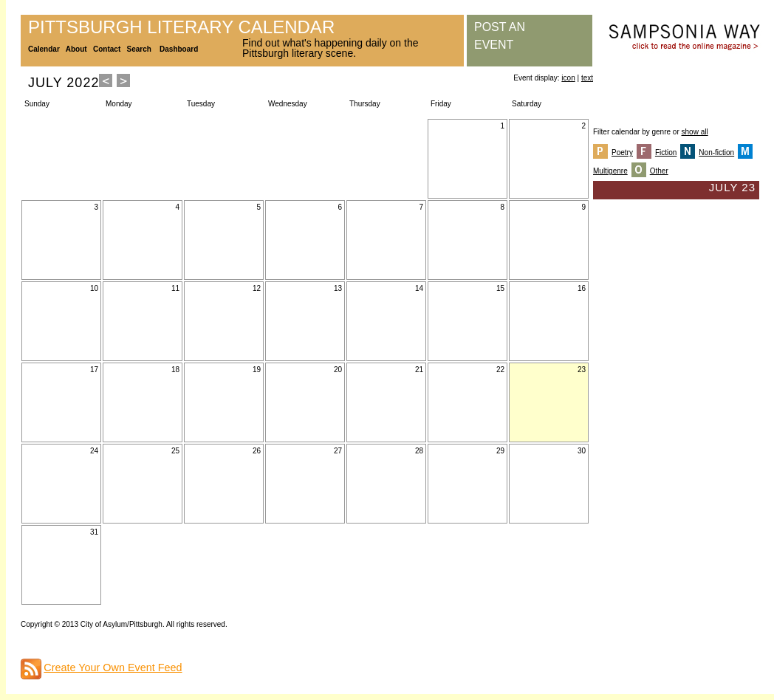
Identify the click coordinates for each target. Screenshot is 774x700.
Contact (107, 49)
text (587, 78)
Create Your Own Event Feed (113, 668)
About (76, 49)
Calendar (44, 49)
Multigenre (610, 171)
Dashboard (179, 49)
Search (139, 49)
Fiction (666, 152)
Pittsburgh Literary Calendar (181, 27)
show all (695, 132)
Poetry (622, 152)
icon (568, 78)
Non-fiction (716, 152)
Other (659, 171)
